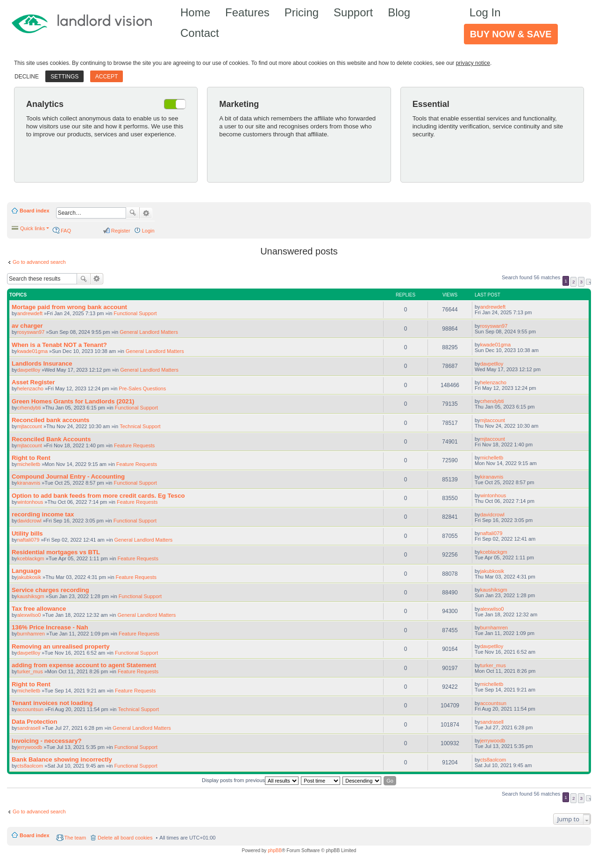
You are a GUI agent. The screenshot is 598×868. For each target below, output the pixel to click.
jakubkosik (29, 577)
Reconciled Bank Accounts (51, 439)
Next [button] (588, 282)
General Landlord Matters (149, 332)
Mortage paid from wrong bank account (69, 307)
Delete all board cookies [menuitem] (125, 838)
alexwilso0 (29, 615)
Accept (107, 77)
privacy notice (473, 63)
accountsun (30, 709)
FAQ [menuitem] (66, 231)
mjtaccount (30, 426)
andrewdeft (30, 313)
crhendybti (29, 408)
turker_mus (30, 671)
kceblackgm (31, 558)
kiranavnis (29, 483)
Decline (27, 77)
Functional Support (135, 313)
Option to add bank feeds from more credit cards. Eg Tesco (98, 496)
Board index (35, 211)
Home (195, 12)
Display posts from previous (250, 781)
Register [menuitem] (121, 231)
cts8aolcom (30, 766)
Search (133, 213)
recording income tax (43, 514)
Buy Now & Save (511, 34)
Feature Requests (134, 445)
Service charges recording (50, 590)
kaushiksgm (31, 596)
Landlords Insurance (42, 363)
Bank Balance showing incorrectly (62, 759)
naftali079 (28, 540)
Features (247, 12)
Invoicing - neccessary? (47, 741)
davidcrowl (29, 521)
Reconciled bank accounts (50, 420)
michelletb (29, 464)
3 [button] (581, 282)
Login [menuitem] (148, 231)
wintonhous (30, 502)
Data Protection (34, 722)
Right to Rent (31, 458)
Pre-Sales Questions (142, 388)
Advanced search (146, 213)
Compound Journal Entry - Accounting (68, 476)
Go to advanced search (39, 262)
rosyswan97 (31, 332)
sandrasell (29, 728)
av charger (27, 326)
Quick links (32, 228)
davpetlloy (29, 370)
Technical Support (140, 426)
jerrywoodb (30, 747)
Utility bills (27, 533)
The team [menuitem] (75, 838)
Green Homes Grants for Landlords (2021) (73, 401)
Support (353, 12)
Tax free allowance (39, 609)
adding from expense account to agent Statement (84, 665)
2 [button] (574, 282)
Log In (485, 12)
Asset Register (33, 382)
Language (26, 571)
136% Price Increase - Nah (50, 627)
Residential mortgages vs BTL (56, 552)
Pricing (302, 12)
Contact (200, 33)
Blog (399, 12)
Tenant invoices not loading (52, 703)
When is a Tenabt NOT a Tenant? (59, 345)
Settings (64, 77)
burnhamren (31, 634)
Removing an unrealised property (61, 646)
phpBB (275, 850)
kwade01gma (32, 351)
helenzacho (30, 388)
